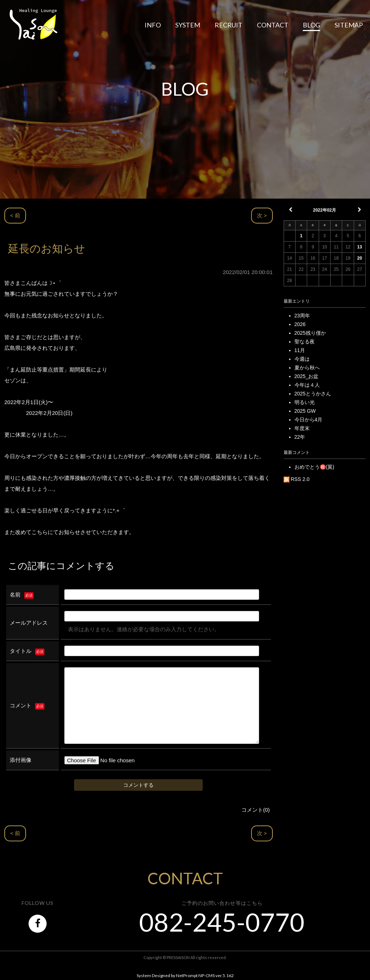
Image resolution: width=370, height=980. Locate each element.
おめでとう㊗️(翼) (314, 467)
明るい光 (305, 402)
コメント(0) (255, 810)
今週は (302, 359)
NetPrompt (187, 975)
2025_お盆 (307, 376)
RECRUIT (229, 25)
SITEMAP (349, 25)
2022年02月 (324, 210)
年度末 (302, 428)
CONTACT (273, 25)
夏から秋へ (307, 368)
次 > (262, 215)
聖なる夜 (305, 342)
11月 (300, 350)
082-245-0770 (222, 922)
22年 (300, 437)
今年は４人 (307, 385)
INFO (153, 25)
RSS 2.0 (297, 479)
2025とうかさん (313, 394)
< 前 (15, 215)
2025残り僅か (310, 333)
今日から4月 (309, 420)
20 (360, 258)
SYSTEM (188, 25)
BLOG (311, 25)
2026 (300, 324)
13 (360, 247)
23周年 (302, 316)
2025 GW (305, 411)
